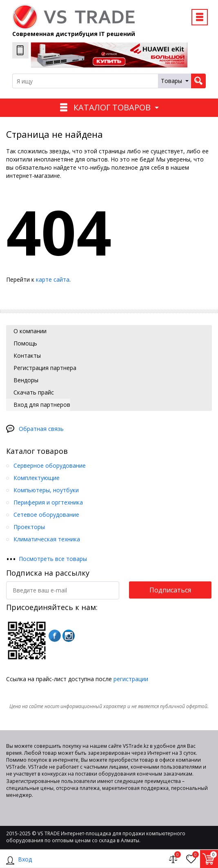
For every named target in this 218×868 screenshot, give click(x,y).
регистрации (131, 679)
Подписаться (170, 590)
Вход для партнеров (41, 405)
